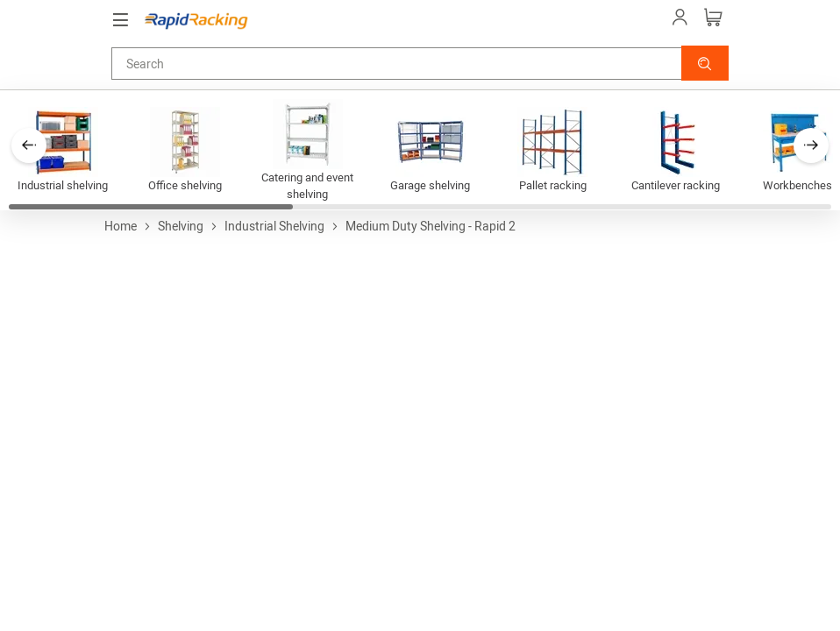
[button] (705, 63)
